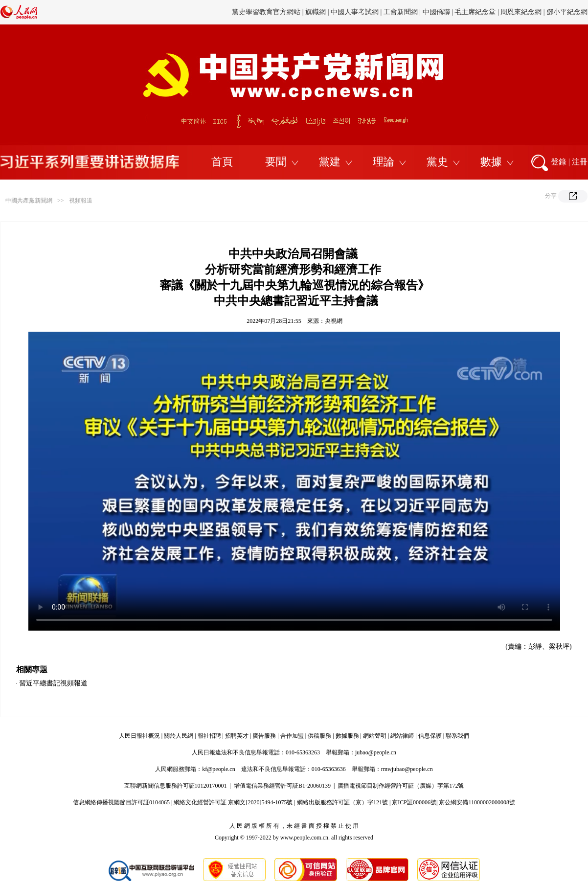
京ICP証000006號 (414, 802)
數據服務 (347, 736)
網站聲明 (375, 736)
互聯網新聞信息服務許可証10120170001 (176, 786)
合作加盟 (292, 736)
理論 (384, 162)
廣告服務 (264, 736)
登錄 (559, 162)
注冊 (580, 162)
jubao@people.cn (376, 752)
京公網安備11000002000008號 (477, 802)
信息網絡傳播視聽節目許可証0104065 (121, 802)
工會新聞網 (401, 12)
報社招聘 (209, 736)
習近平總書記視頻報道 (53, 683)
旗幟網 (316, 12)
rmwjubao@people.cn (407, 769)
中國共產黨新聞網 (29, 201)
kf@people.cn (218, 769)
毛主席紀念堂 (475, 12)
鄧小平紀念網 (567, 12)
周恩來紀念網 (521, 12)
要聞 (276, 162)
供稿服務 (319, 736)
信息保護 (430, 736)
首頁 (222, 162)
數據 (491, 162)
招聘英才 (237, 736)
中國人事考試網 (355, 12)
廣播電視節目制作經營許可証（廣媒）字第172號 (401, 786)
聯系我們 (457, 736)
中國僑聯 (436, 12)
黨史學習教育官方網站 (267, 12)
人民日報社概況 (139, 736)
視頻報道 (81, 201)
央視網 (334, 321)
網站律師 (402, 736)
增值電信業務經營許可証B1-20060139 (282, 786)
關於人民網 (179, 736)
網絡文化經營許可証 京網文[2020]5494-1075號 (233, 802)
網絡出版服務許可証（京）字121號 (342, 802)
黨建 (330, 162)
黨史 (437, 162)
